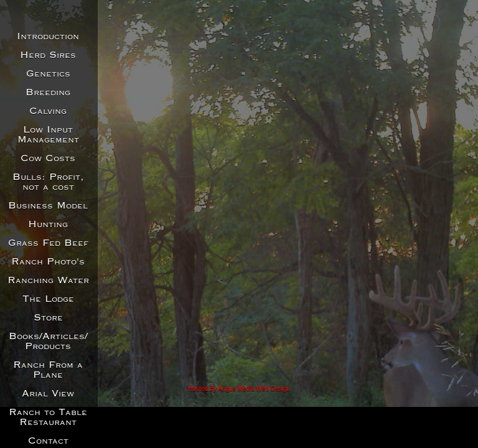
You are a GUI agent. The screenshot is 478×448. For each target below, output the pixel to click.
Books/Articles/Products (48, 342)
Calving (48, 111)
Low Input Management (48, 135)
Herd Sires (48, 55)
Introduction (48, 37)
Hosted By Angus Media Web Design (239, 389)
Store (48, 318)
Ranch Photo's (48, 262)
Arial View (48, 394)
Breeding (48, 93)
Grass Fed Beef (48, 243)
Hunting (48, 225)
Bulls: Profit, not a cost (48, 182)
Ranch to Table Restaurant (48, 418)
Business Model (48, 206)
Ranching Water (48, 281)
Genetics (48, 74)
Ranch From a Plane (48, 370)
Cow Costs (48, 159)
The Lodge (48, 299)
